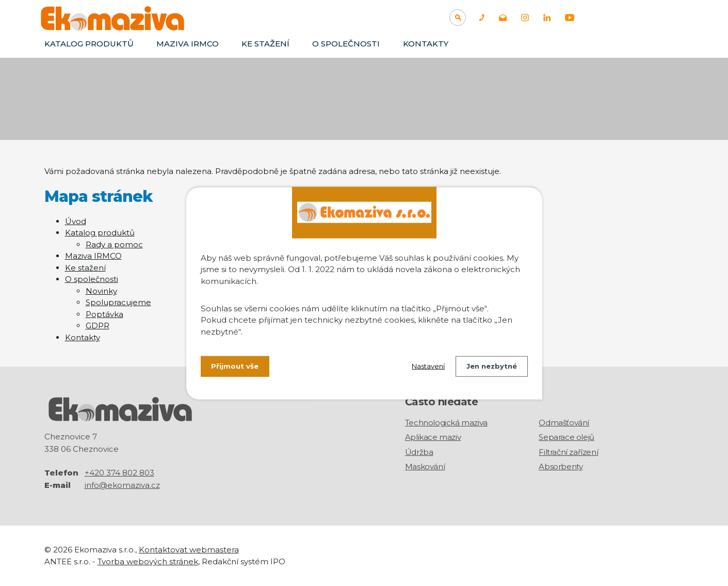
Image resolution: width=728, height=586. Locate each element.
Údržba (419, 452)
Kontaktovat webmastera (189, 550)
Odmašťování (564, 423)
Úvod (76, 221)
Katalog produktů (89, 44)
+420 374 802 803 (119, 473)
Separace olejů (566, 437)
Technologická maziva (446, 423)
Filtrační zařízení (568, 452)
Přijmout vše (236, 367)
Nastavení (422, 367)
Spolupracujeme (118, 302)
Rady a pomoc (114, 244)
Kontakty (426, 44)
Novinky (101, 291)
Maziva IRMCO (188, 44)
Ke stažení (265, 44)
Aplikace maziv (433, 437)
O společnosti (346, 44)
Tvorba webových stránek (148, 561)
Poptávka (104, 314)
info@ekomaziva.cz (122, 485)
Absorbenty (561, 466)
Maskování (425, 466)
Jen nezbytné (489, 367)
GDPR (98, 326)
